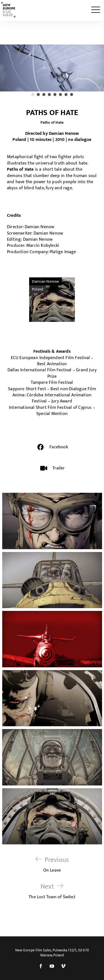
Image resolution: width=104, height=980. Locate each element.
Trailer (59, 468)
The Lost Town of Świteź (52, 891)
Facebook (59, 447)
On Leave (52, 865)
